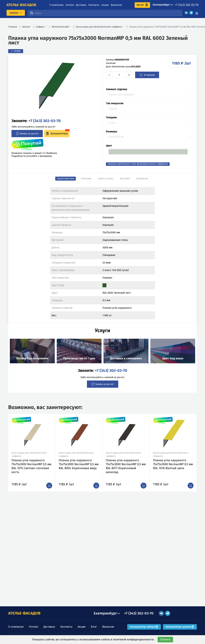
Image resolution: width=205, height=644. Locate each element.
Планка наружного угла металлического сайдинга (138, 164)
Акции (105, 5)
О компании (56, 5)
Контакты (94, 5)
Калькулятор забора (144, 627)
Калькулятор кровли (180, 627)
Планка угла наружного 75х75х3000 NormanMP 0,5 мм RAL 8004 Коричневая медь (79, 464)
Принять (165, 639)
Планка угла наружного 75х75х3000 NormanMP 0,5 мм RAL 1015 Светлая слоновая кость (31, 466)
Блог (94, 627)
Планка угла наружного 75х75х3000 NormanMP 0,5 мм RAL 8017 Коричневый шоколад (126, 466)
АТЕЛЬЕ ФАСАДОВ (24, 613)
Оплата (70, 5)
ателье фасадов (21, 5)
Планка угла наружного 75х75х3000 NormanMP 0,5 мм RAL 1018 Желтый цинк (173, 464)
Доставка (81, 5)
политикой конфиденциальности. (134, 639)
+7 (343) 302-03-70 (187, 5)
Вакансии (116, 5)
